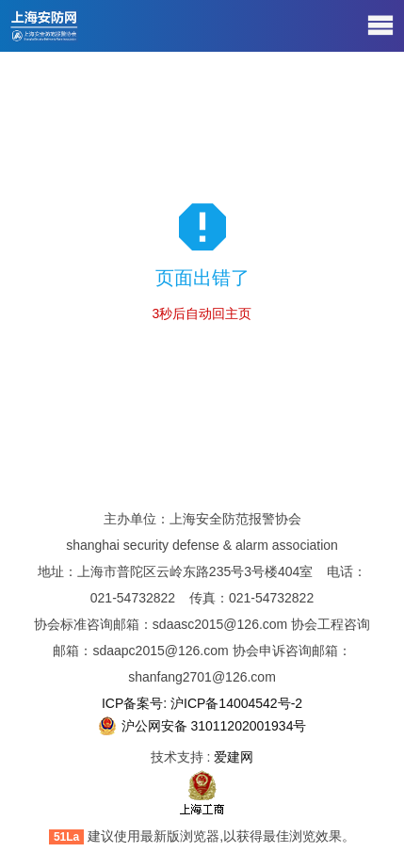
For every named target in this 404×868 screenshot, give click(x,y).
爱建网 (234, 757)
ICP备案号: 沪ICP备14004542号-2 (202, 703)
